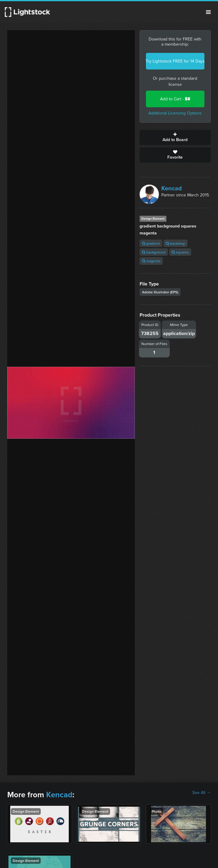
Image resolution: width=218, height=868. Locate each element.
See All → (202, 793)
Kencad (172, 188)
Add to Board (175, 137)
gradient (151, 243)
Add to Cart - (175, 99)
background (154, 252)
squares (180, 252)
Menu (208, 12)
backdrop (175, 243)
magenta (151, 261)
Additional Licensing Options (175, 113)
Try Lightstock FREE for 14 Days (175, 61)
